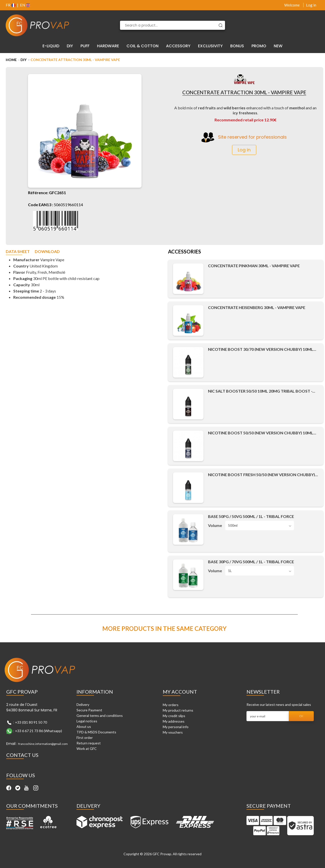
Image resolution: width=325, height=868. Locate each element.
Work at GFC (87, 749)
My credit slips (174, 716)
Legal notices (87, 721)
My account (180, 692)
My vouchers (173, 732)
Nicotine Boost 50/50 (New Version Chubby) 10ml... (262, 433)
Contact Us (22, 755)
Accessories (184, 252)
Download (47, 252)
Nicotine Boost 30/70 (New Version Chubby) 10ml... (262, 349)
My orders (171, 705)
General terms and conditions (100, 715)
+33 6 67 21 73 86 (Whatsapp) (38, 731)
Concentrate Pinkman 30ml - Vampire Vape (254, 266)
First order (85, 738)
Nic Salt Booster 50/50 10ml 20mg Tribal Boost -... (262, 391)
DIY (23, 60)
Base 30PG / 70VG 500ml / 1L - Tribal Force (251, 562)
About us (84, 727)
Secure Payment (89, 710)
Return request (89, 743)
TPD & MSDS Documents (96, 732)
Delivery (83, 704)
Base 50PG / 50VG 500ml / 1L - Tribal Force (251, 516)
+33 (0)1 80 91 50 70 (31, 722)
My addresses (174, 721)
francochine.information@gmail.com (43, 744)
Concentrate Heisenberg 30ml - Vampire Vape (257, 307)
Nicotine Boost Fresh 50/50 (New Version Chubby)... (263, 475)
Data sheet (18, 252)
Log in (311, 5)
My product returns (178, 710)
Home (11, 60)
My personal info (176, 727)
